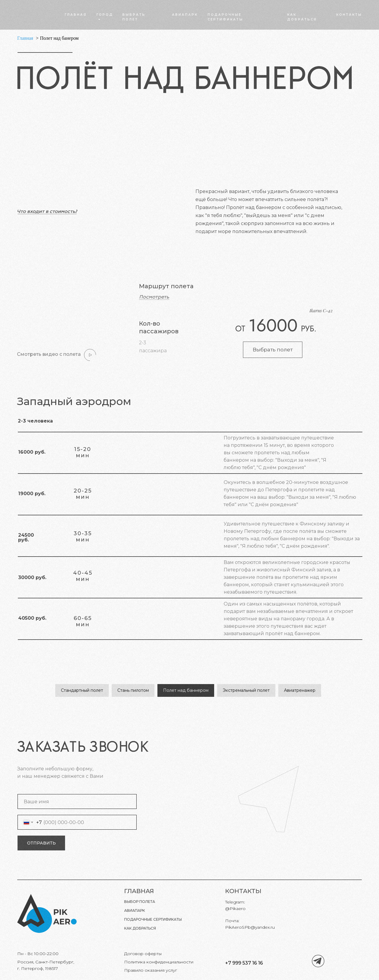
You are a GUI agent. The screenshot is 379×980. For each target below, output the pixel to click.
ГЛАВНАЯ (76, 15)
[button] (155, 297)
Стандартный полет (82, 690)
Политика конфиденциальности (159, 962)
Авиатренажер (300, 690)
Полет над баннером (186, 690)
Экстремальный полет (246, 690)
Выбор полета (140, 902)
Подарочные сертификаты (153, 919)
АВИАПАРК (185, 15)
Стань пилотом (133, 690)
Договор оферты (143, 954)
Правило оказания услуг (151, 970)
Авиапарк (135, 910)
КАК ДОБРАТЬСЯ (140, 928)
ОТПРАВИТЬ (41, 843)
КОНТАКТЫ (349, 15)
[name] (77, 801)
